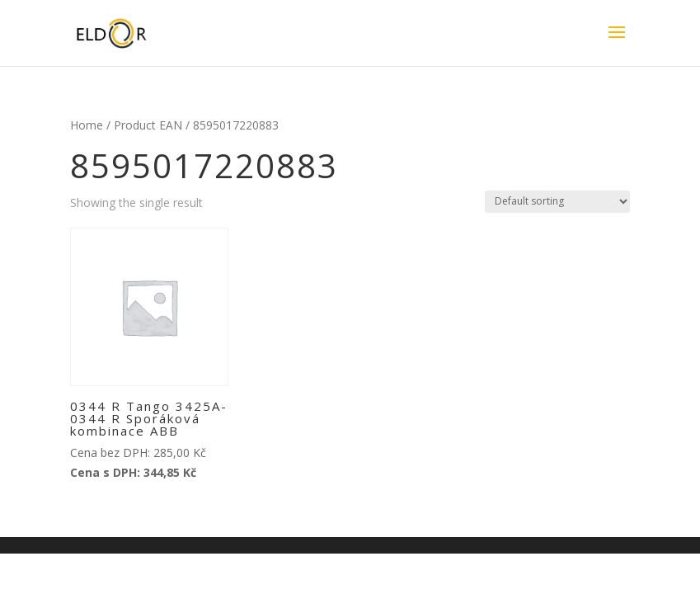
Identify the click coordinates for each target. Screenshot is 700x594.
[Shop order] (557, 202)
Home (87, 125)
